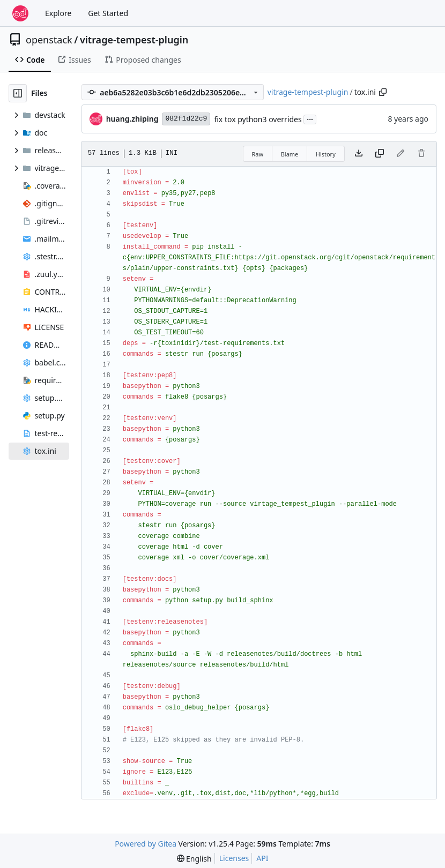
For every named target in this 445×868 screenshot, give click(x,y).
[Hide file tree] (18, 93)
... (310, 118)
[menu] (194, 859)
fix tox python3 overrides (258, 119)
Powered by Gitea (146, 844)
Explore (58, 13)
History (326, 154)
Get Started (108, 13)
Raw (258, 154)
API (262, 858)
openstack (49, 40)
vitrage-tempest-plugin (134, 40)
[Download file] (359, 154)
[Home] (20, 13)
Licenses (234, 858)
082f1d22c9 (186, 119)
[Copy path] (383, 92)
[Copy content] (380, 154)
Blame (290, 154)
